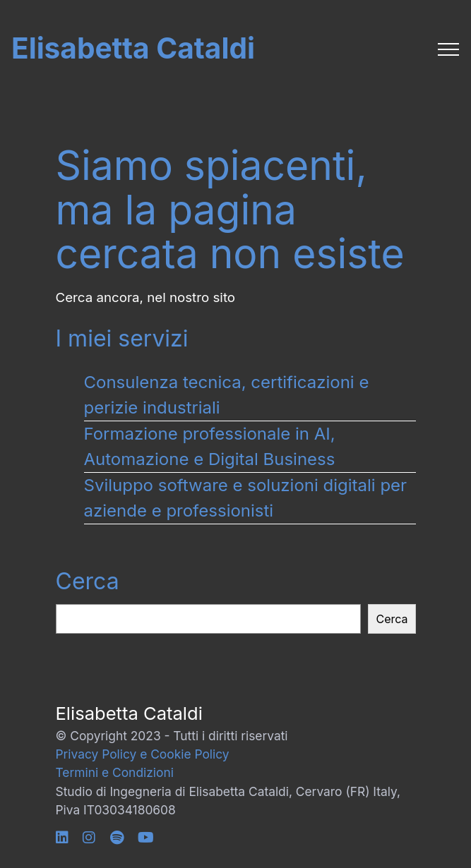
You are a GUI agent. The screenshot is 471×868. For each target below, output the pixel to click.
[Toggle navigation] (449, 49)
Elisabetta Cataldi (133, 49)
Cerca (88, 581)
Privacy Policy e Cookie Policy (143, 754)
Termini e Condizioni (115, 772)
